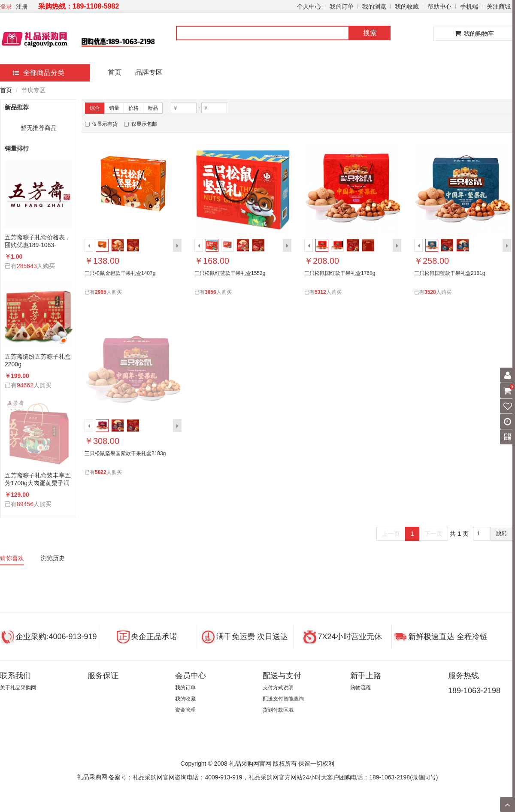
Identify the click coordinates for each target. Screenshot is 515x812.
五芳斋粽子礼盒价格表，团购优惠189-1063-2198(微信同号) (38, 241)
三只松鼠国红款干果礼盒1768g (340, 273)
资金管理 (185, 710)
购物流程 (360, 688)
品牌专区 (149, 72)
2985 (101, 292)
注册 (22, 6)
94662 (25, 385)
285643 (27, 266)
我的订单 (342, 6)
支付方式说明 (278, 688)
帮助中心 (439, 6)
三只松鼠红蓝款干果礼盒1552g (230, 273)
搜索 (370, 33)
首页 (115, 72)
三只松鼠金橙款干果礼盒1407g (120, 273)
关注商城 (499, 6)
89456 (25, 504)
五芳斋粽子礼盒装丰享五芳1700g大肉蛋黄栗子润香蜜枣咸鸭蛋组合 (38, 479)
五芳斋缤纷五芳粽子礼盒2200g (38, 360)
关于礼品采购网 (18, 688)
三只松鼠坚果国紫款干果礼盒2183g (125, 453)
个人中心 (309, 6)
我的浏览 (374, 6)
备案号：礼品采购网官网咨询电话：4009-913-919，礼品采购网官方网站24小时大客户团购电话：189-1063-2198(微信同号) (273, 777)
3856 (211, 292)
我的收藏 (407, 6)
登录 (6, 6)
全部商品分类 (39, 73)
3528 (430, 292)
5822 (101, 472)
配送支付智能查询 (283, 699)
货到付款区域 (278, 710)
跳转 (502, 533)
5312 (320, 292)
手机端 (469, 6)
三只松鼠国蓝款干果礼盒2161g (450, 273)
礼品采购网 (92, 777)
